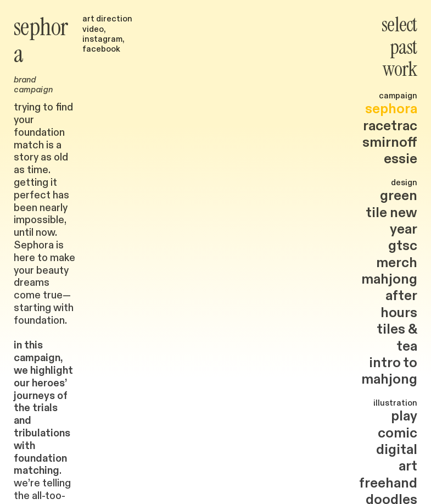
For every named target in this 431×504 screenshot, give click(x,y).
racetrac (390, 126)
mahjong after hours (389, 296)
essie (401, 159)
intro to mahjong (389, 371)
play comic (398, 424)
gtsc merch (397, 254)
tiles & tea (397, 337)
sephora (391, 109)
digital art (397, 458)
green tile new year (391, 212)
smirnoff (390, 142)
